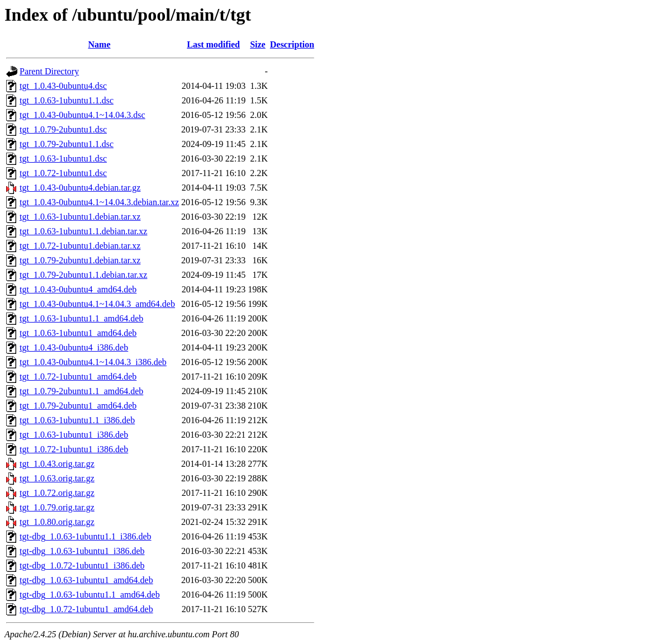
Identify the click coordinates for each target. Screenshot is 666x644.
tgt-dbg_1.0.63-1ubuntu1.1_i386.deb (86, 536)
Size (258, 44)
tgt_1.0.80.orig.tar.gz (57, 522)
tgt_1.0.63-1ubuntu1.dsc (63, 158)
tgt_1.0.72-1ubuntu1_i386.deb (74, 449)
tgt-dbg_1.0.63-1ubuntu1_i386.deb (82, 551)
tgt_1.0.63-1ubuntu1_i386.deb (74, 435)
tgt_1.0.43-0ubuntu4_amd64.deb (78, 289)
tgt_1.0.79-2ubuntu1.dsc (63, 129)
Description (292, 44)
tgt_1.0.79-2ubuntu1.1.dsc (67, 144)
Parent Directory (49, 71)
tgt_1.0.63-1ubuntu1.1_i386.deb (77, 420)
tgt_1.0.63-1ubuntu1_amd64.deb (78, 333)
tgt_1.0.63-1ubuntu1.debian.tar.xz (80, 217)
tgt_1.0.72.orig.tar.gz (57, 493)
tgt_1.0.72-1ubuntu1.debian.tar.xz (80, 246)
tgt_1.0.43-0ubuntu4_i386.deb (74, 347)
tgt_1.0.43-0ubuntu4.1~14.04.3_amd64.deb (97, 304)
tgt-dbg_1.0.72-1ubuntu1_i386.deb (82, 565)
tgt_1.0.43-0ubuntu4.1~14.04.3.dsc (82, 115)
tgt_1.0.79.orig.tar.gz (57, 507)
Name (100, 44)
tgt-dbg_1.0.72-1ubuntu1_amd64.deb (86, 609)
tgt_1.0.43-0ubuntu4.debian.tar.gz (80, 188)
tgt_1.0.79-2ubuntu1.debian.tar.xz (80, 260)
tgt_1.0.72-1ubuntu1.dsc (63, 173)
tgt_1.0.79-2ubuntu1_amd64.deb (78, 406)
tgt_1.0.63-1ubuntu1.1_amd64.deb (81, 318)
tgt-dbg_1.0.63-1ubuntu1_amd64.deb (86, 580)
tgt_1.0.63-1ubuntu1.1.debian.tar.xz (83, 231)
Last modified (213, 44)
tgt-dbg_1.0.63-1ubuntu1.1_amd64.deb (90, 595)
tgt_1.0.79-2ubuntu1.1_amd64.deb (81, 391)
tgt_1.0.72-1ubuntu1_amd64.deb (78, 377)
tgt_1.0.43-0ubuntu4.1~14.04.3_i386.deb (93, 362)
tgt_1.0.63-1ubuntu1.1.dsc (67, 100)
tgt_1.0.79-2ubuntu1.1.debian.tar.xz (83, 275)
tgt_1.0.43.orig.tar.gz (57, 464)
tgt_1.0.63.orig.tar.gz (57, 478)
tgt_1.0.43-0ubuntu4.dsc (63, 86)
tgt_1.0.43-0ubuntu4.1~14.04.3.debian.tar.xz (99, 202)
